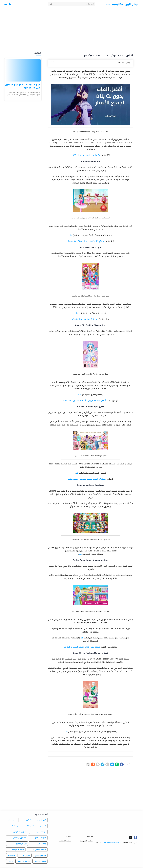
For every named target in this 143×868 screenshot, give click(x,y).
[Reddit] (82, 765)
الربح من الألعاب (25, 856)
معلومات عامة (15, 826)
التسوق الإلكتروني (19, 838)
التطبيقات (30, 826)
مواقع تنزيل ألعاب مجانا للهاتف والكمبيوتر (86, 241)
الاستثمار (43, 826)
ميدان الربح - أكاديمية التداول (122, 4)
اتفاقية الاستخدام (65, 842)
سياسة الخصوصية (86, 842)
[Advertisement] (71, 30)
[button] (10, 4)
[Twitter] (108, 765)
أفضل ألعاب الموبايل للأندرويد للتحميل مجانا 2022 (84, 400)
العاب (11, 862)
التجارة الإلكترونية (18, 850)
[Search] (71, 4)
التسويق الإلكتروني (20, 832)
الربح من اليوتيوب (21, 844)
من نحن (69, 837)
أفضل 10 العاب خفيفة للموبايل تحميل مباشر (87, 479)
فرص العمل (12, 821)
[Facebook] (121, 765)
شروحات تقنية (41, 832)
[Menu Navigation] (6, 4)
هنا (71, 235)
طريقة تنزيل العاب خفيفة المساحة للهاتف (82, 647)
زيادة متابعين (42, 844)
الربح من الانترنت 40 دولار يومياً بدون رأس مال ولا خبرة (23, 86)
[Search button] (51, 4)
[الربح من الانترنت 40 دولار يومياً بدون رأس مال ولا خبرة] (23, 70)
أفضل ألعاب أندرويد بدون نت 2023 (86, 155)
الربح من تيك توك (24, 862)
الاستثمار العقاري (40, 856)
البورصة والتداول (40, 838)
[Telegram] (95, 765)
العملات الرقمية (41, 862)
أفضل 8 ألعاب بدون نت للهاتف (84, 319)
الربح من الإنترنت (41, 821)
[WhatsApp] (114, 765)
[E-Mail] (101, 765)
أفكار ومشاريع (26, 821)
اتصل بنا (90, 837)
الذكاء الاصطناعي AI (39, 850)
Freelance (12, 856)
